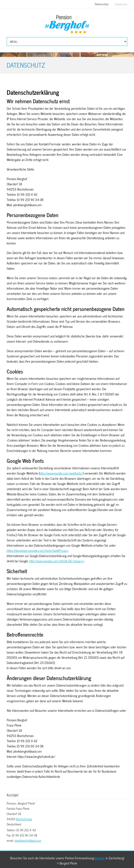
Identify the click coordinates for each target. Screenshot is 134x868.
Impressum (121, 4)
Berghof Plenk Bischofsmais (67, 25)
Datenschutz (102, 4)
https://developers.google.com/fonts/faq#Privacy (38, 550)
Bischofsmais (24, 819)
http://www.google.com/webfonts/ (61, 473)
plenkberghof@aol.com (28, 840)
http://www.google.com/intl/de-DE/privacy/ (57, 561)
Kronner (100, 858)
